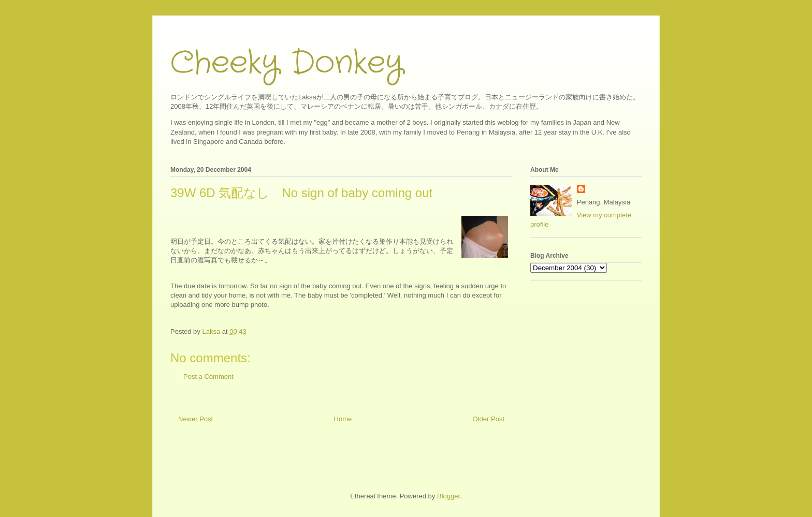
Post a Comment (208, 376)
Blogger (448, 496)
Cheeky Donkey (287, 63)
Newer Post (195, 419)
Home (343, 419)
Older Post (489, 419)
